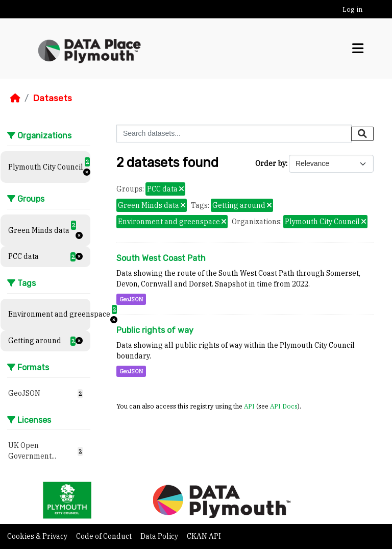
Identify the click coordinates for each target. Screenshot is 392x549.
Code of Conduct (105, 536)
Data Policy (160, 536)
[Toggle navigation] (358, 49)
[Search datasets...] (234, 134)
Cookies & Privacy (38, 536)
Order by (271, 163)
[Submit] (362, 134)
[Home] (15, 98)
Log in (352, 9)
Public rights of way (155, 330)
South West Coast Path (161, 258)
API (249, 406)
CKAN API (204, 536)
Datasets (52, 98)
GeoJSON (131, 299)
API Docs (284, 406)
